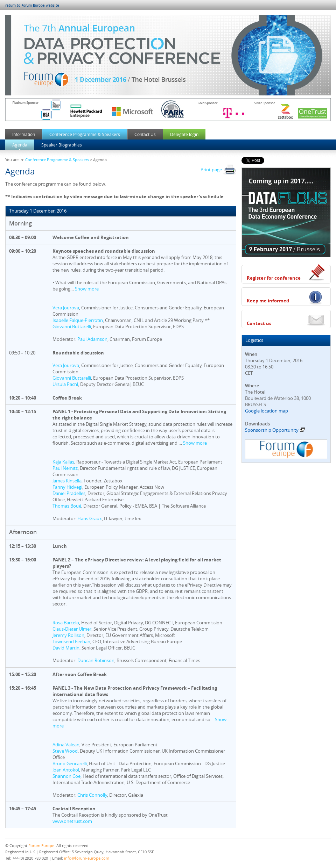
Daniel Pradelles (69, 493)
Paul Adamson (92, 339)
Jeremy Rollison (68, 635)
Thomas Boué (67, 506)
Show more (87, 289)
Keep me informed (268, 301)
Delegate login (184, 134)
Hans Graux (90, 518)
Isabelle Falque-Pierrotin (78, 320)
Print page (218, 170)
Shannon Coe (66, 776)
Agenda (20, 145)
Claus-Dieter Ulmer (72, 629)
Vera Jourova (66, 308)
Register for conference (274, 278)
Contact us (259, 323)
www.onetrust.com (72, 821)
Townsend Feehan (71, 641)
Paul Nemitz (65, 468)
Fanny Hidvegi (67, 487)
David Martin (66, 648)
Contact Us (145, 134)
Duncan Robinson (96, 660)
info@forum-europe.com (87, 858)
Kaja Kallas (63, 462)
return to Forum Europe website (32, 5)
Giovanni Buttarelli (72, 327)
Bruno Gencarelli (70, 763)
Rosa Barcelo (66, 623)
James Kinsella (67, 481)
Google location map (267, 411)
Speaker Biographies (62, 145)
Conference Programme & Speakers (85, 134)
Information (24, 134)
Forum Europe (41, 845)
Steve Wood (65, 751)
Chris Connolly (92, 795)
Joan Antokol (66, 770)
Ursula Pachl (65, 384)
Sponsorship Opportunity (275, 430)
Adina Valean (66, 745)
